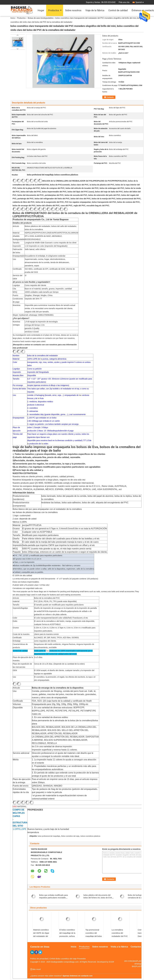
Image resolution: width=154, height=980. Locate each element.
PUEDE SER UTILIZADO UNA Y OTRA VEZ (31, 585)
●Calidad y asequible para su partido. (28, 572)
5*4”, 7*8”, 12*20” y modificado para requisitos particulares (38, 555)
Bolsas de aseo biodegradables (41, 18)
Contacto (110, 97)
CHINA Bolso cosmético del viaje (63, 959)
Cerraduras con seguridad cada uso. (28, 588)
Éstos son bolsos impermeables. (26, 582)
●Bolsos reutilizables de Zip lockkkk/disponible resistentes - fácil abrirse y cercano (47, 565)
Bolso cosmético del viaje (70, 836)
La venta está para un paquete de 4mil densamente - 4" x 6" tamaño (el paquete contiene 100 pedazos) (55, 579)
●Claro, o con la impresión (24, 562)
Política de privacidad (39, 959)
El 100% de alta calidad (22, 575)
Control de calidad (118, 10)
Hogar (41, 10)
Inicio (13, 18)
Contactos (136, 947)
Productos (54, 10)
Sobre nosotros (73, 10)
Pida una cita (124, 2)
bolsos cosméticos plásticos (90, 836)
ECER (111, 962)
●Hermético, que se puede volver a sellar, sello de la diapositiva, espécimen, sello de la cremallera (53, 569)
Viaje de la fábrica (95, 10)
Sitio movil (35, 969)
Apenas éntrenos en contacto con (78, 976)
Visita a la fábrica (119, 947)
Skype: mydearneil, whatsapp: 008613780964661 (33, 315)
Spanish (140, 2)
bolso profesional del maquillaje (49, 836)
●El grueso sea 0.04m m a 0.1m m (27, 559)
